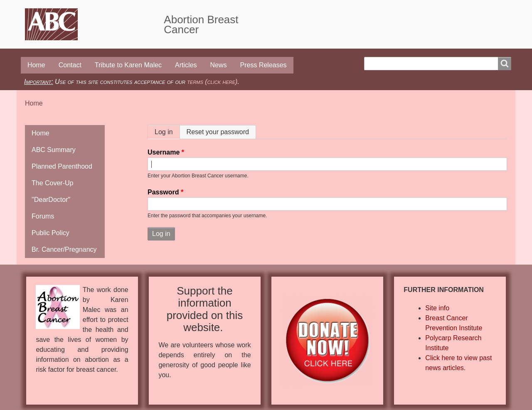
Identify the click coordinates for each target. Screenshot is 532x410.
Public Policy (50, 233)
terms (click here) (212, 82)
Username (164, 152)
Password (163, 192)
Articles (186, 65)
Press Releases (264, 65)
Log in (167, 132)
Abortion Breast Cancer (201, 25)
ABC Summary (54, 150)
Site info (437, 308)
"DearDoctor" (51, 200)
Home (36, 65)
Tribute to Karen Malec (128, 65)
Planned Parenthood (62, 166)
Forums (43, 216)
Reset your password (218, 132)
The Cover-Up (52, 183)
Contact (70, 65)
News (219, 65)
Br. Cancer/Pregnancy (64, 249)
